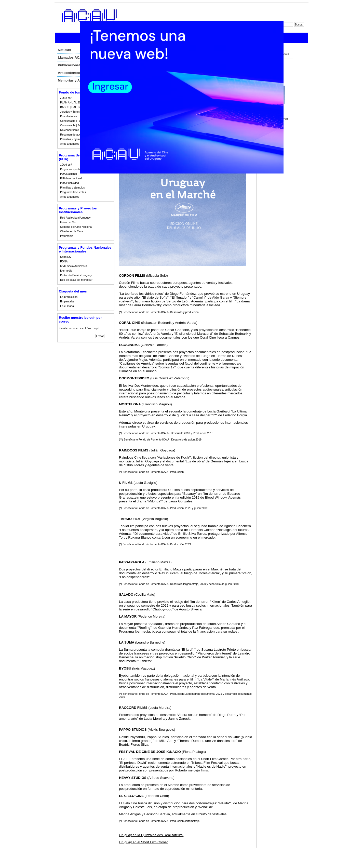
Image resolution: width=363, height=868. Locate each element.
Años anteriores (70, 144)
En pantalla (67, 301)
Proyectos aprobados (73, 169)
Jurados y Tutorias (71, 112)
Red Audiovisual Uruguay (75, 218)
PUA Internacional (71, 178)
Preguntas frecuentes (73, 192)
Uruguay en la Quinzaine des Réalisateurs (151, 835)
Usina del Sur (68, 222)
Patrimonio (67, 236)
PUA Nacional (69, 174)
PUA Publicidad (69, 183)
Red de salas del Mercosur (76, 280)
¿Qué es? (66, 98)
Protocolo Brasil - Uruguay (76, 275)
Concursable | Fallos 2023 (76, 121)
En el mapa (67, 306)
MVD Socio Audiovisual (74, 266)
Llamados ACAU (71, 57)
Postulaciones (69, 116)
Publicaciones (69, 65)
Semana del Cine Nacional (76, 227)
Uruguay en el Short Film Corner (143, 842)
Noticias (64, 50)
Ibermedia (66, 271)
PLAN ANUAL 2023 (72, 102)
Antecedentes (69, 73)
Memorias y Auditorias (76, 80)
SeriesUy (66, 257)
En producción (69, 297)
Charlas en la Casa (72, 231)
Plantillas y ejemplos (72, 139)
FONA (64, 261)
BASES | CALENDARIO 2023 (78, 107)
